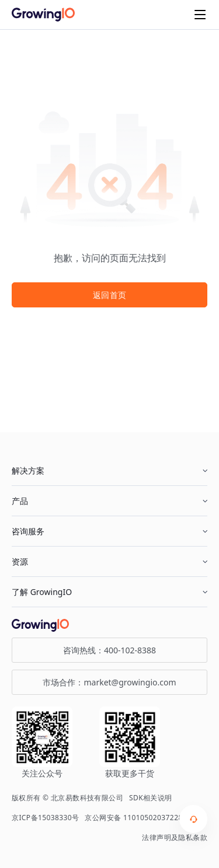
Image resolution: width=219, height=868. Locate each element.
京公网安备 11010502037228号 (137, 818)
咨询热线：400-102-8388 (109, 650)
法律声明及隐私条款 (175, 837)
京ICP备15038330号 (45, 818)
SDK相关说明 (151, 798)
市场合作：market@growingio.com (109, 682)
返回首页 (110, 295)
